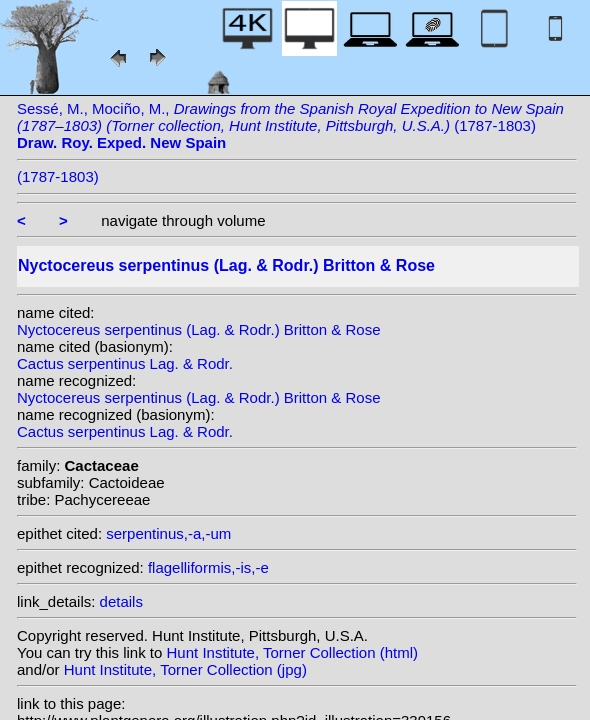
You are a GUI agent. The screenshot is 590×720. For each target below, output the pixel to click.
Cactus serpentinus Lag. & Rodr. (125, 363)
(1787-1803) (58, 176)
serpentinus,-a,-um (168, 533)
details (121, 601)
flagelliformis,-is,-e (208, 567)
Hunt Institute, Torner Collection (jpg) (185, 669)
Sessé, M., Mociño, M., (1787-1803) (290, 125)
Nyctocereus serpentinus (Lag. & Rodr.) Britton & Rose (199, 329)
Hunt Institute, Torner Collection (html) (293, 652)
